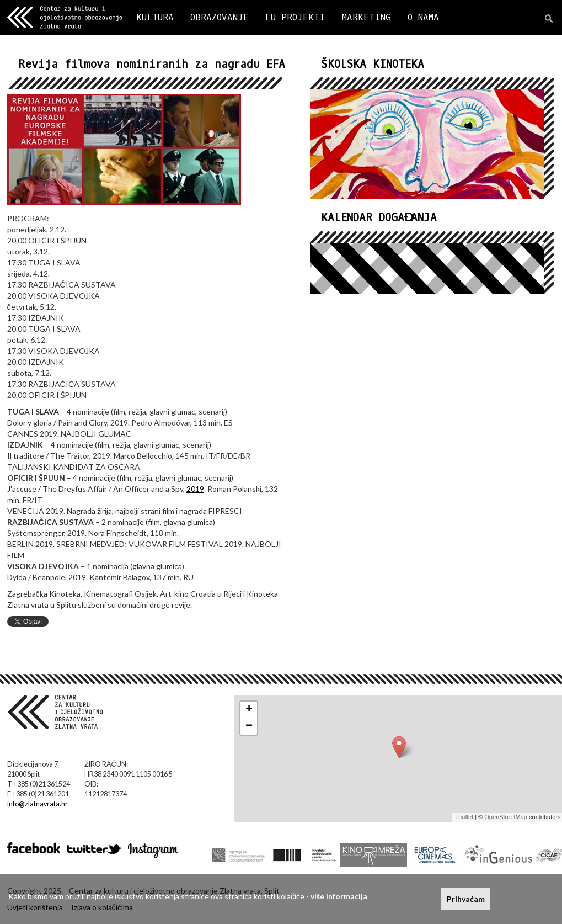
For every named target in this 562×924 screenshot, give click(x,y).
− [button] (249, 726)
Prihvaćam (466, 899)
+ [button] (249, 710)
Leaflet (464, 817)
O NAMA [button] (423, 17)
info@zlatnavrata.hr (38, 804)
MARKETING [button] (366, 17)
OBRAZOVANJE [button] (220, 17)
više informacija (339, 896)
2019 (195, 489)
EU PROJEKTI (295, 17)
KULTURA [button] (155, 17)
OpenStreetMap (506, 817)
